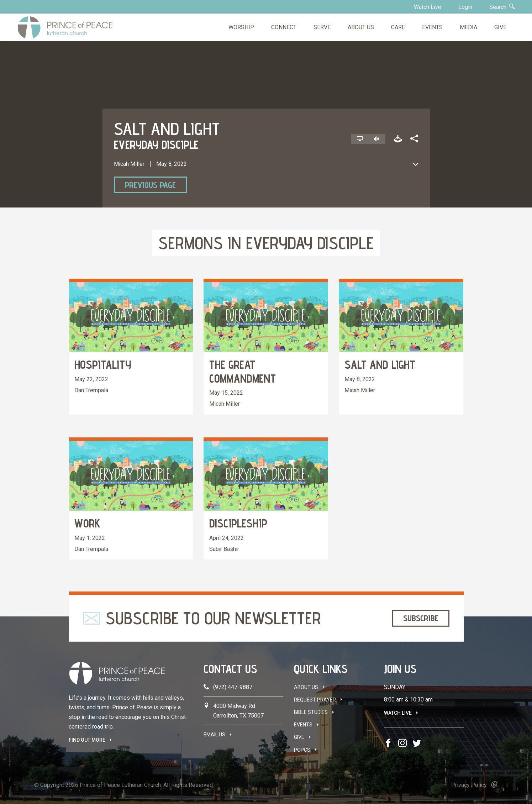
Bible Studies (311, 712)
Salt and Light (380, 364)
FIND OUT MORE (87, 740)
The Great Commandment (243, 371)
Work (87, 523)
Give (299, 737)
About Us (306, 687)
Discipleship (238, 523)
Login (465, 7)
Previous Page (150, 185)
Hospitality (103, 364)
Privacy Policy (469, 785)
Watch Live (428, 7)
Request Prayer (315, 700)
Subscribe (421, 618)
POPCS (302, 750)
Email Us (214, 735)
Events (303, 725)
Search (502, 7)
